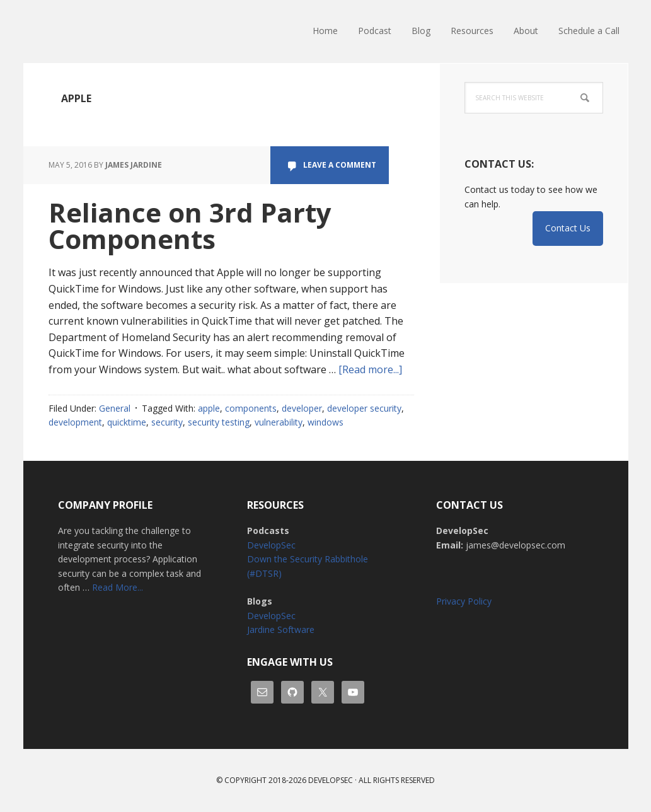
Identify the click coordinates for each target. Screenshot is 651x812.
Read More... (118, 587)
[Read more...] (370, 369)
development (75, 422)
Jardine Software (281, 629)
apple (209, 408)
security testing (219, 422)
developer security (364, 408)
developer (302, 408)
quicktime (127, 422)
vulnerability (279, 422)
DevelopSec (105, 32)
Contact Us (568, 228)
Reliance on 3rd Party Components (190, 225)
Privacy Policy (464, 601)
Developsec (331, 780)
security (167, 422)
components (251, 408)
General (115, 408)
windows (325, 422)
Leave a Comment (340, 165)
